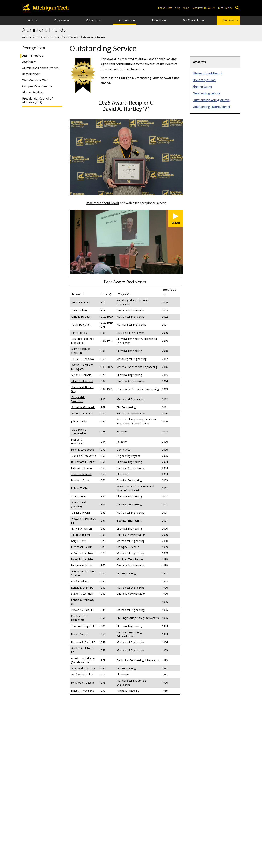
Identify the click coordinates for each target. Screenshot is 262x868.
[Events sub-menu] (37, 20)
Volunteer (92, 20)
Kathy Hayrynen (81, 325)
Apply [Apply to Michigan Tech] (186, 8)
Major (122, 294)
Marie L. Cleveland (82, 381)
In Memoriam (31, 74)
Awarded (170, 289)
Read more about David (102, 203)
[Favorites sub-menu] (165, 20)
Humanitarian (202, 87)
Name (77, 294)
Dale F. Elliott (79, 310)
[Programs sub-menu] (68, 20)
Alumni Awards (70, 37)
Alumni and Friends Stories (40, 68)
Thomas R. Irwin (81, 535)
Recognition (125, 20)
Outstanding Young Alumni (211, 100)
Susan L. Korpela (81, 375)
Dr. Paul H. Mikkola (83, 359)
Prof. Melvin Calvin (82, 674)
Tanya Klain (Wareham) (78, 399)
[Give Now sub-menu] (238, 20)
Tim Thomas (79, 333)
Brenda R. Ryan (80, 302)
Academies (29, 62)
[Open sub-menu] (214, 8)
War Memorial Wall (35, 80)
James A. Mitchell (81, 474)
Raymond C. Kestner (84, 668)
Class (105, 294)
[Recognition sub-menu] (134, 20)
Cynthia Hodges (81, 317)
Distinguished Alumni (207, 73)
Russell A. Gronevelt (83, 407)
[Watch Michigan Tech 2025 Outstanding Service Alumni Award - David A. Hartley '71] (176, 218)
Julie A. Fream (79, 496)
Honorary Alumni (205, 80)
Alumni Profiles (32, 92)
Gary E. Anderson (82, 529)
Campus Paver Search (37, 86)
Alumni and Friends (44, 30)
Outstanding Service (207, 93)
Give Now (228, 20)
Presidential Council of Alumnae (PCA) (37, 101)
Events (31, 20)
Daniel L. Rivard (81, 513)
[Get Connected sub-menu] (203, 20)
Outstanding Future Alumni (211, 107)
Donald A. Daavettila (84, 456)
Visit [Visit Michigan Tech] (177, 8)
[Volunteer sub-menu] (100, 20)
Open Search (237, 8)
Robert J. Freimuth (82, 413)
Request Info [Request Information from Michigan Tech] (165, 8)
